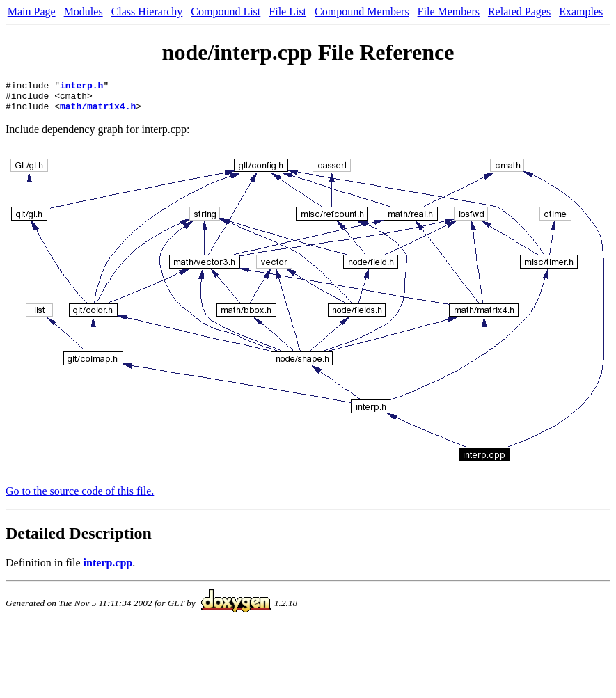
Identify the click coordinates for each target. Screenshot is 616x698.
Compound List (226, 11)
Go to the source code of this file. (80, 497)
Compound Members (362, 11)
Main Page (32, 11)
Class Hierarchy (147, 11)
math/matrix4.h (98, 112)
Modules (84, 11)
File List (287, 11)
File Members (449, 11)
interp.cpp (108, 569)
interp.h (81, 87)
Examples (581, 11)
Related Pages (519, 11)
